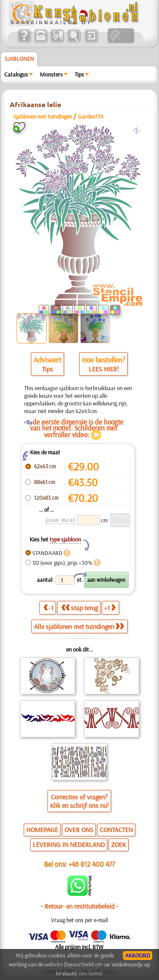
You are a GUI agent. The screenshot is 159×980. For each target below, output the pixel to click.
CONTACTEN (116, 830)
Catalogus (16, 74)
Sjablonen (19, 59)
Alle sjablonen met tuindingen (79, 626)
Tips (79, 74)
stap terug (79, 608)
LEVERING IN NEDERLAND (69, 844)
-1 (48, 608)
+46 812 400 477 (92, 864)
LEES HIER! (104, 369)
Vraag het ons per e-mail (79, 920)
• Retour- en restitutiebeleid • (79, 906)
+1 (110, 608)
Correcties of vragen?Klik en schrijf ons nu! (79, 801)
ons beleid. (91, 973)
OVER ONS (79, 830)
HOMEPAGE (42, 830)
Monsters (51, 74)
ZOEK (119, 844)
